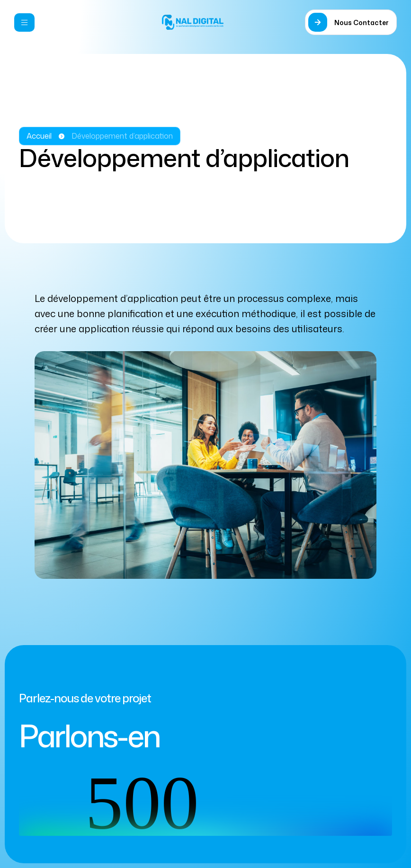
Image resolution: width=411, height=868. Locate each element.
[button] (351, 22)
